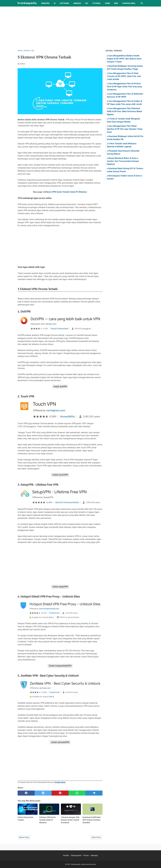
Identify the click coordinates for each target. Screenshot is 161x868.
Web (116, 3)
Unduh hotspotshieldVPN (60, 666)
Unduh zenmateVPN (60, 742)
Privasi (86, 855)
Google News (60, 782)
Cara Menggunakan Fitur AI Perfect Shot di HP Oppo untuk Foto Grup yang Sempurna (124, 87)
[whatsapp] (77, 793)
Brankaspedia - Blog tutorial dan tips (84, 864)
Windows (45, 3)
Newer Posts (24, 837)
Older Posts (96, 837)
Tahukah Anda (129, 3)
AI (55, 3)
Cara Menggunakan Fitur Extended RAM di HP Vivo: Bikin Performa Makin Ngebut (125, 111)
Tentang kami (76, 855)
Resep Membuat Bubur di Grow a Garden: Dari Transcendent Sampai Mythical (123, 161)
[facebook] (26, 793)
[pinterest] (60, 793)
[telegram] (94, 793)
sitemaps (94, 855)
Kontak (66, 855)
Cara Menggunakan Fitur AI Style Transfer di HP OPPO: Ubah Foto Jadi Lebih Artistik (124, 76)
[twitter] (43, 793)
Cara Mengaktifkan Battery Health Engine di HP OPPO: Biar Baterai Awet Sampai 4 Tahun (124, 59)
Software (64, 3)
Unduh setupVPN (60, 587)
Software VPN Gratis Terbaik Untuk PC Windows (65, 192)
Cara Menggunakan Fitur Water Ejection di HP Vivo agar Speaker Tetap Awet (125, 129)
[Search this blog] (142, 3)
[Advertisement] (80, 28)
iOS (87, 3)
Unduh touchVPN (60, 475)
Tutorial (97, 3)
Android (77, 3)
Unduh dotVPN (60, 387)
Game (107, 3)
